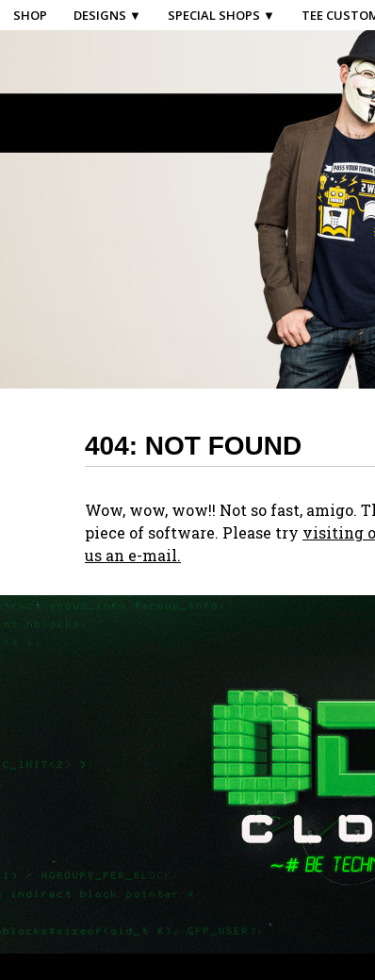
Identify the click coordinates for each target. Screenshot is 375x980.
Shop (30, 15)
